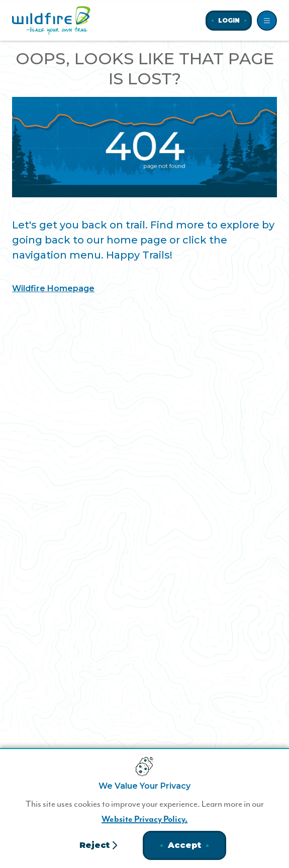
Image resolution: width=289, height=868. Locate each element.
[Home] (51, 20)
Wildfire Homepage (53, 288)
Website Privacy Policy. (144, 819)
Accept (184, 845)
